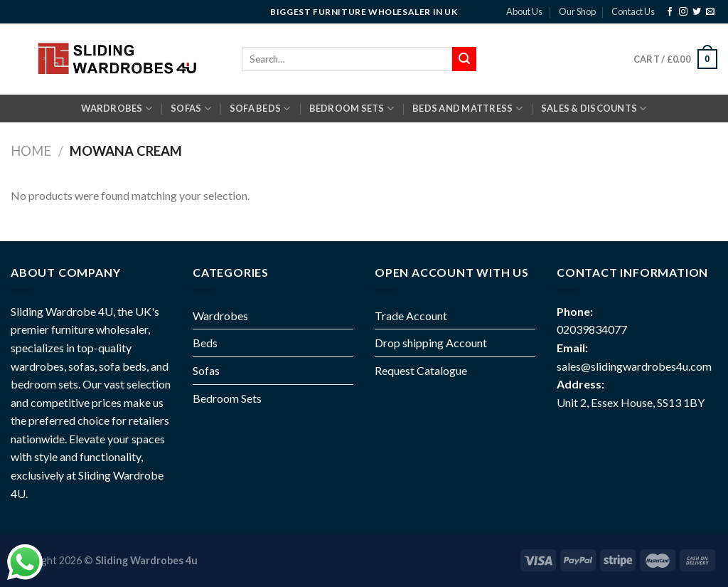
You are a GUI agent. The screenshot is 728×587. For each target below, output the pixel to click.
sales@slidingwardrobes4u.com (634, 366)
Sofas (206, 370)
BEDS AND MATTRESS (467, 109)
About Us (524, 11)
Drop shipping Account (431, 343)
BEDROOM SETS (352, 109)
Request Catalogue (421, 370)
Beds (205, 343)
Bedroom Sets (227, 398)
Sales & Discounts (594, 109)
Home (31, 151)
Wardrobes (117, 109)
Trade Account (411, 316)
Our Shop (577, 11)
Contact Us (633, 11)
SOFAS (191, 109)
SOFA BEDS (260, 109)
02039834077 (592, 329)
